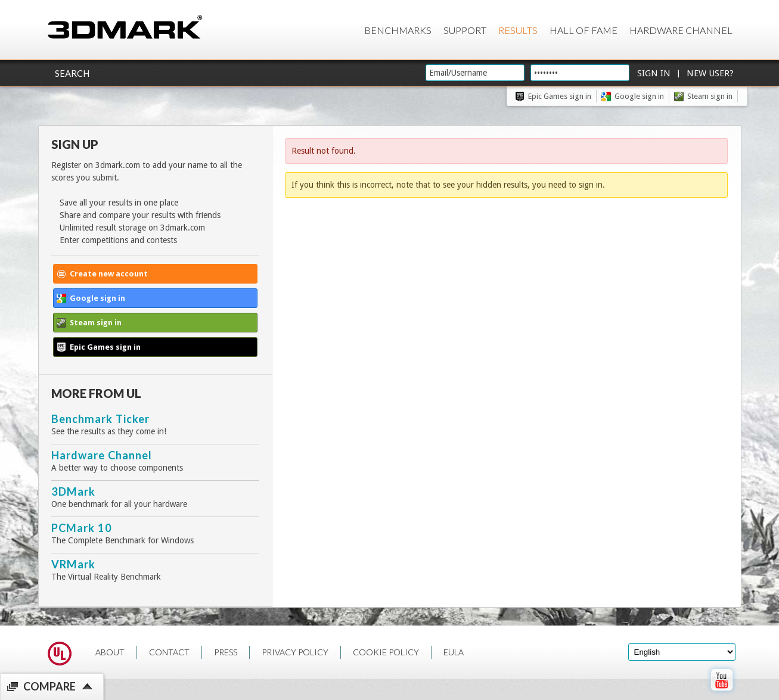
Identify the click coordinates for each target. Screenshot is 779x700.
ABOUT (110, 652)
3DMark (73, 491)
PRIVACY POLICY (295, 652)
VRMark (73, 564)
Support (465, 30)
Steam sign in (710, 96)
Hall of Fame (584, 30)
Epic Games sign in (560, 96)
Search (72, 73)
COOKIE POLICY (386, 652)
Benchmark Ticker (100, 419)
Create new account (109, 274)
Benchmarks (398, 30)
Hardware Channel (681, 30)
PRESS (226, 652)
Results (518, 30)
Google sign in (639, 96)
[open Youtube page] (721, 693)
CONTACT (169, 652)
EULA (454, 652)
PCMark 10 (82, 528)
